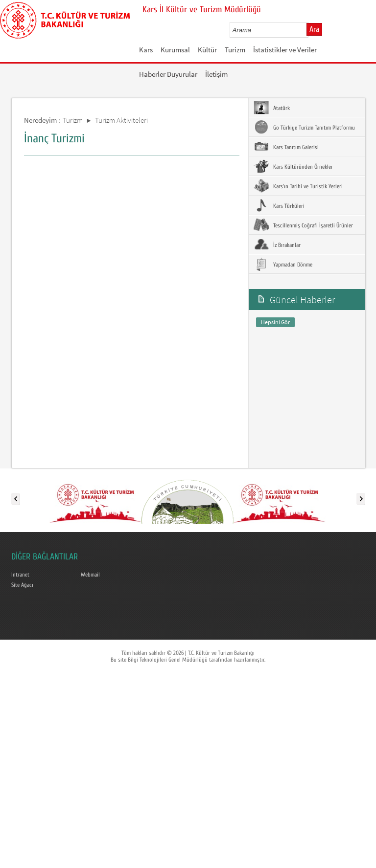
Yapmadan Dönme (283, 264)
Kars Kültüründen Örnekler (293, 166)
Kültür (207, 50)
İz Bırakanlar (277, 245)
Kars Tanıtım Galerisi (286, 147)
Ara (314, 29)
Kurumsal (175, 50)
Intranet (20, 575)
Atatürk (272, 108)
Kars (146, 50)
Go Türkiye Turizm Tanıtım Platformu (304, 127)
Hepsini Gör (275, 322)
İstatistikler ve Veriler (285, 50)
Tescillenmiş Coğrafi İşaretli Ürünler (303, 225)
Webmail (90, 575)
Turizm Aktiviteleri (121, 120)
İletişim (216, 74)
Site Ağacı (22, 585)
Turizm (235, 50)
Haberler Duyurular (168, 74)
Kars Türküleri (279, 205)
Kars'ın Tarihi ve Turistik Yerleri (298, 186)
